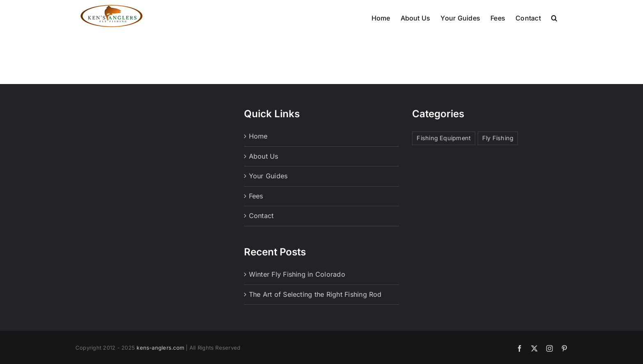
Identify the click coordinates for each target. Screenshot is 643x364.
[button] (554, 17)
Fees (256, 211)
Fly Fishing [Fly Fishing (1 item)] (498, 153)
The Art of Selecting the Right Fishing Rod (315, 309)
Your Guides (268, 191)
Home (258, 151)
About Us (264, 171)
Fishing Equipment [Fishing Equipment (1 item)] (444, 153)
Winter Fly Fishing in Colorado (297, 289)
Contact (261, 231)
